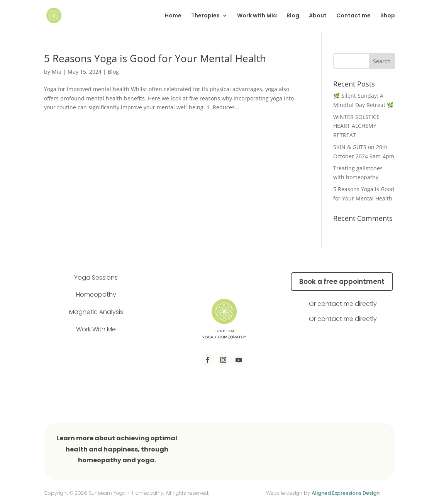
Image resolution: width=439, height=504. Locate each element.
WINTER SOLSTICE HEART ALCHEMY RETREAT (356, 126)
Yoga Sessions (96, 277)
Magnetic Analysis (96, 312)
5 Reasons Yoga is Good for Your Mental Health (155, 58)
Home (173, 16)
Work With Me (96, 329)
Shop (388, 16)
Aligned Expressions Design (346, 493)
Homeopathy (96, 294)
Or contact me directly (343, 304)
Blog (293, 16)
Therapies (205, 16)
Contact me (353, 16)
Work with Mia (257, 16)
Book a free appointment (342, 282)
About (318, 16)
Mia (57, 72)
